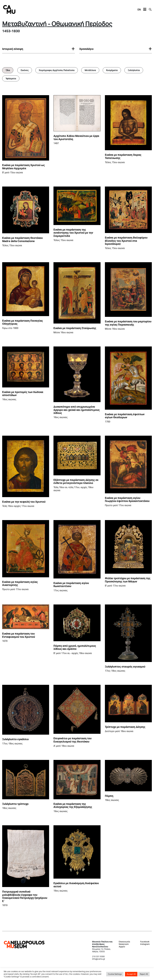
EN (139, 10)
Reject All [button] (144, 974)
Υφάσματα (11, 78)
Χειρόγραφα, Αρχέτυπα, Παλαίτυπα (57, 70)
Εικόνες (25, 70)
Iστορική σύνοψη (13, 49)
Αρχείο (122, 947)
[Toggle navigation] (145, 9)
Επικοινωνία (124, 942)
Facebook (145, 942)
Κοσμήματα (112, 70)
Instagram (145, 944)
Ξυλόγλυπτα (134, 70)
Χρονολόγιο (86, 49)
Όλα (8, 70)
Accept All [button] (131, 974)
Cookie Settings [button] (115, 974)
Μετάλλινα (90, 70)
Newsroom (124, 944)
